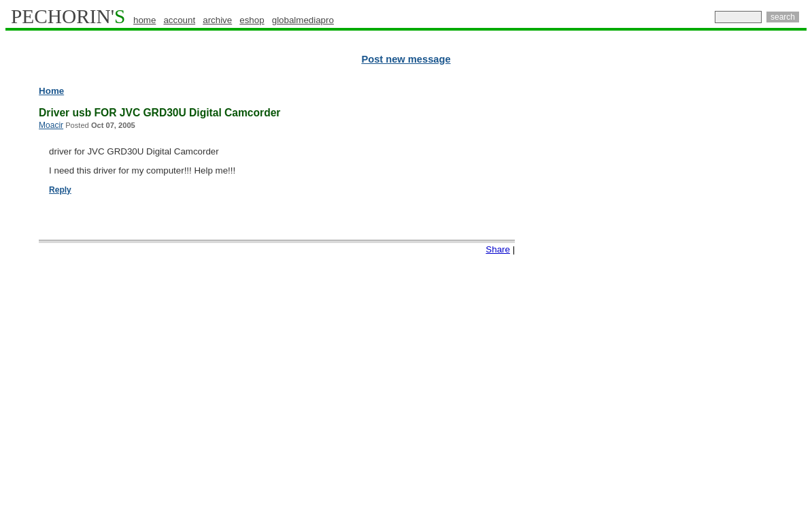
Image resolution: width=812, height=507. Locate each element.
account (179, 20)
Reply (60, 190)
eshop (252, 20)
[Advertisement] (747, 293)
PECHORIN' (68, 16)
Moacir (51, 125)
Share (498, 249)
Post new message (406, 59)
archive (217, 20)
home (145, 20)
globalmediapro (303, 20)
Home (51, 91)
